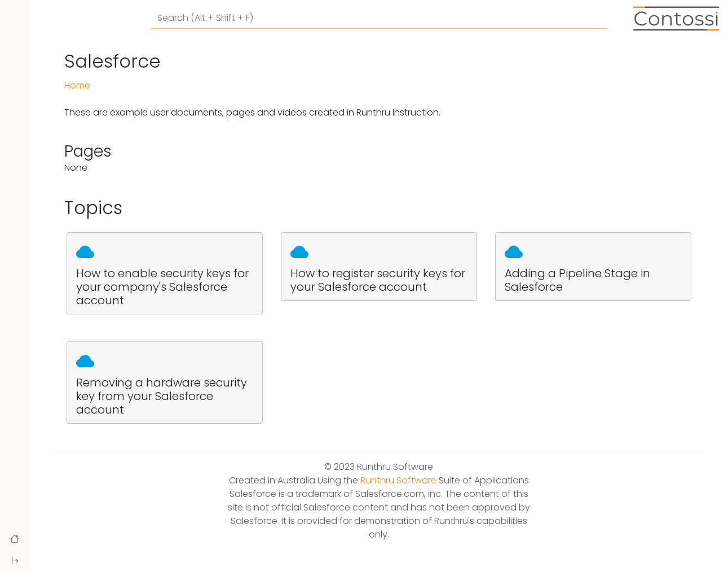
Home (77, 85)
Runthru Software (398, 480)
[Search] (379, 19)
